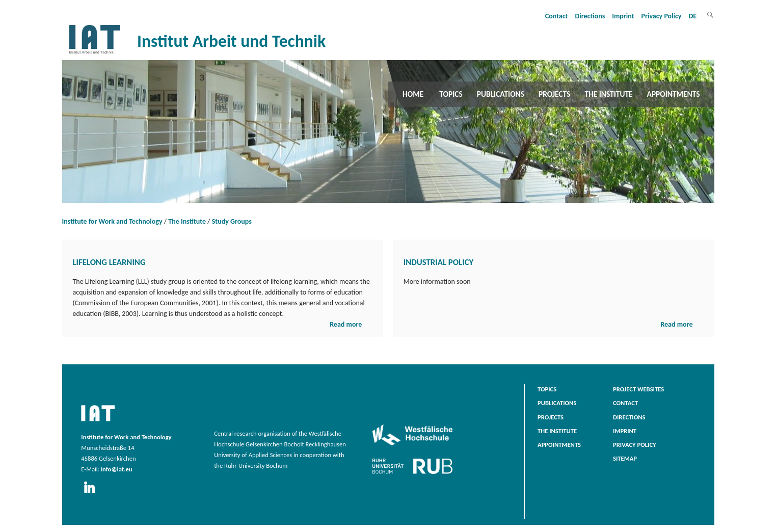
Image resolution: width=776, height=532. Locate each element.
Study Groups (232, 221)
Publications (501, 94)
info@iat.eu (117, 469)
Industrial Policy (439, 262)
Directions (590, 16)
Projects (554, 94)
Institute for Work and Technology (112, 221)
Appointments (674, 94)
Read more (346, 324)
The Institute (608, 94)
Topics (451, 94)
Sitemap (625, 458)
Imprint (623, 16)
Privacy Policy (662, 16)
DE (693, 16)
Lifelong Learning (109, 262)
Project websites (638, 389)
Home (413, 94)
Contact (557, 16)
